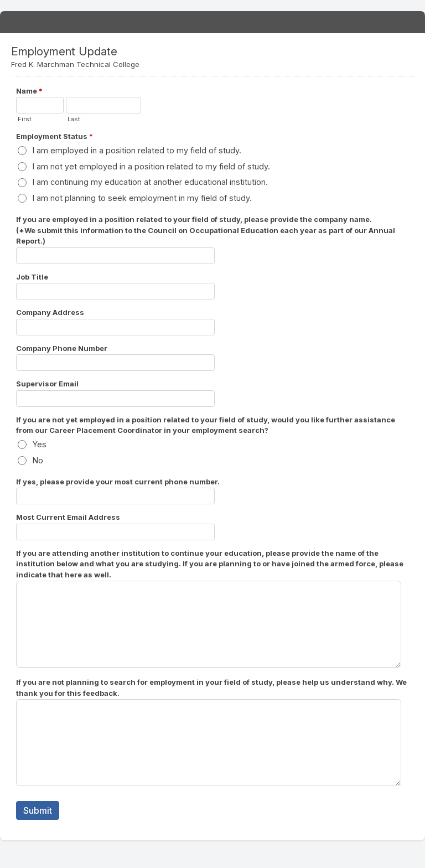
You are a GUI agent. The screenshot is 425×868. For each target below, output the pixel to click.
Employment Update (212, 22)
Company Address (50, 312)
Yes (40, 444)
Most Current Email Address (68, 517)
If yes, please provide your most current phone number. (118, 482)
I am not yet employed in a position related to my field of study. (151, 166)
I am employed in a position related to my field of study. (137, 150)
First (25, 119)
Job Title (32, 277)
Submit (38, 810)
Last (74, 119)
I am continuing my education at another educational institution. (150, 182)
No (38, 460)
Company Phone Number (62, 348)
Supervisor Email (47, 384)
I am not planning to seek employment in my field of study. (142, 198)
